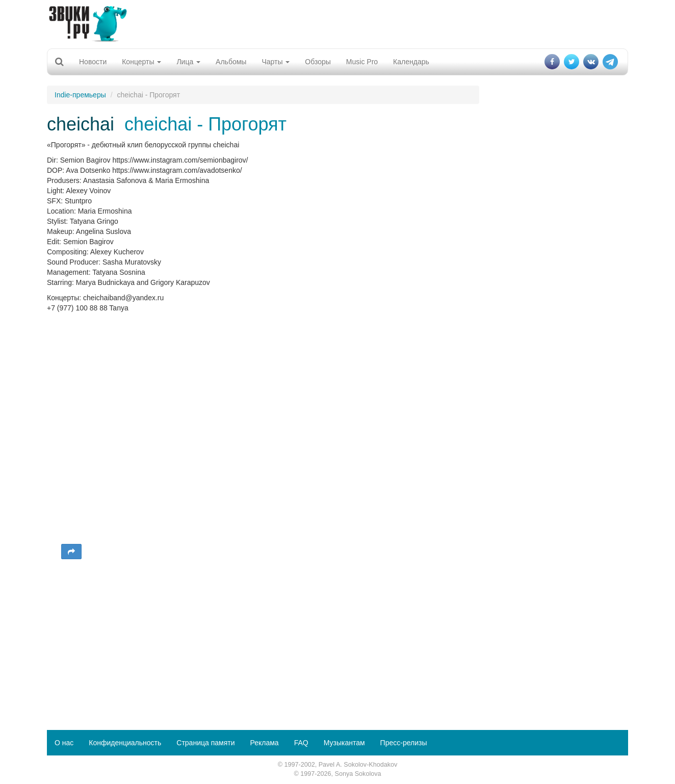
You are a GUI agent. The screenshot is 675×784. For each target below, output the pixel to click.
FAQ (301, 743)
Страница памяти (205, 743)
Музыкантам (344, 743)
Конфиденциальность (125, 743)
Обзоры (318, 62)
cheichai (81, 124)
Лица (188, 62)
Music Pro (362, 62)
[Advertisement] (337, 23)
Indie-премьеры (80, 95)
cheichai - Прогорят (205, 124)
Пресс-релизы (404, 743)
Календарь (411, 62)
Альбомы (231, 62)
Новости (93, 62)
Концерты (141, 62)
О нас (64, 743)
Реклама (264, 743)
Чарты (276, 62)
